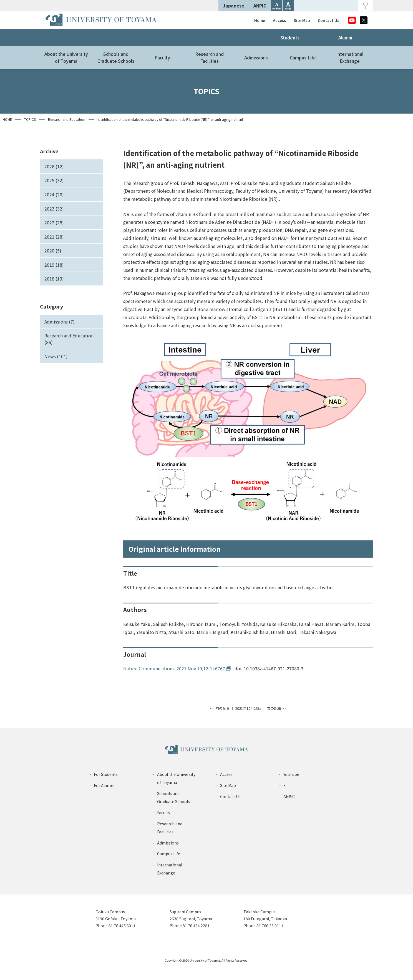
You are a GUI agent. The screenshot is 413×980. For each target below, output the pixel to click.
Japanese (234, 6)
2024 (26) (54, 194)
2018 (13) (54, 279)
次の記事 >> (277, 708)
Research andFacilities (209, 57)
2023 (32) (54, 209)
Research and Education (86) (69, 339)
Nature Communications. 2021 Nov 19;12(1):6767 (174, 668)
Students (290, 37)
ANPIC (260, 6)
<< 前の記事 (220, 708)
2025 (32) (54, 180)
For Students (106, 774)
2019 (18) (54, 265)
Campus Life (303, 57)
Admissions (256, 57)
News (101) (56, 356)
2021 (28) (54, 237)
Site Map (302, 20)
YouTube (291, 774)
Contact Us (328, 20)
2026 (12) (54, 166)
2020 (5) (53, 250)
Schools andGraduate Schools (116, 57)
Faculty (163, 57)
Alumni (345, 37)
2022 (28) (54, 222)
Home (260, 20)
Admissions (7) (60, 322)
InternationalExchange (350, 57)
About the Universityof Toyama (66, 57)
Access (279, 20)
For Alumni (104, 785)
